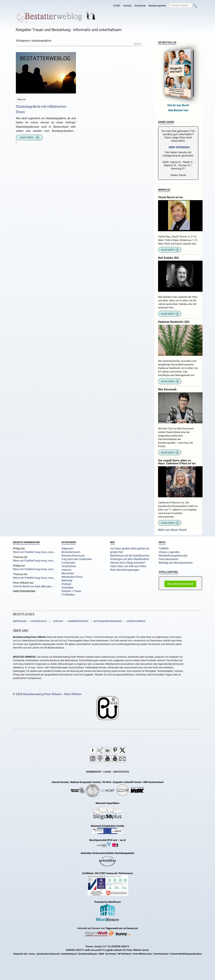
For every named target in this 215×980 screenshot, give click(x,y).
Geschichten (69, 566)
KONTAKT (58, 621)
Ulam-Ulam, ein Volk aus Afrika (128, 566)
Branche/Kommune (73, 556)
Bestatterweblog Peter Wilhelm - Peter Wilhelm (52, 694)
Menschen (68, 573)
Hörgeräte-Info (20, 954)
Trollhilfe (164, 549)
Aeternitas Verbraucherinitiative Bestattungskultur (107, 853)
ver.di (123, 840)
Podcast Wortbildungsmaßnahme (186, 954)
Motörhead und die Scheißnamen (130, 556)
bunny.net (132, 928)
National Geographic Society (85, 782)
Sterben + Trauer (71, 591)
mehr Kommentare (24, 591)
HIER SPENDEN (179, 147)
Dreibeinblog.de (69, 954)
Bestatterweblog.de (88, 954)
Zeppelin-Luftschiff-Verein (127, 782)
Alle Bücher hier (178, 110)
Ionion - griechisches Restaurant (44, 954)
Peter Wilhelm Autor (142, 954)
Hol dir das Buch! (178, 105)
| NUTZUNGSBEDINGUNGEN (105, 621)
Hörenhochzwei (161, 954)
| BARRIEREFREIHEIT (76, 621)
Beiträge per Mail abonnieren (176, 563)
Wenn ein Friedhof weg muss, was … (34, 552)
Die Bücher (140, 6)
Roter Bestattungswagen (125, 570)
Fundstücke (68, 563)
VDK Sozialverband (153, 782)
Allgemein (67, 549)
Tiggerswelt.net (114, 928)
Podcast (66, 584)
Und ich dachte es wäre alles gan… (33, 586)
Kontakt (127, 6)
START (117, 6)
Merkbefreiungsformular (173, 556)
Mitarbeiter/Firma (72, 577)
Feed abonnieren (169, 559)
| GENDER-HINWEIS (134, 621)
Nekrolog (67, 580)
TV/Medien (68, 595)
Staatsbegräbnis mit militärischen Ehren (41, 109)
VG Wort (107, 782)
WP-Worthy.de (125, 954)
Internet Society (60, 782)
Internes (66, 570)
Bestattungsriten (157, 6)
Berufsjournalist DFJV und (103, 840)
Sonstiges (67, 588)
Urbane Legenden (169, 552)
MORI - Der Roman (107, 954)
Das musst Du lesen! (180, 584)
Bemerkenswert (71, 552)
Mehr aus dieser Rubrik (172, 530)
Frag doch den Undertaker (77, 559)
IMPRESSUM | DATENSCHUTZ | (32, 621)
